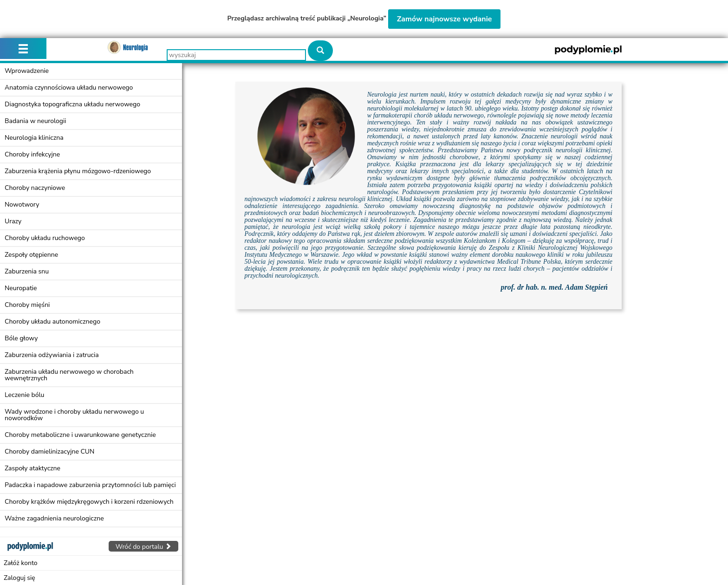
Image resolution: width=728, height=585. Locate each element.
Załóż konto (21, 563)
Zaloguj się (19, 578)
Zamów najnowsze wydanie (445, 19)
